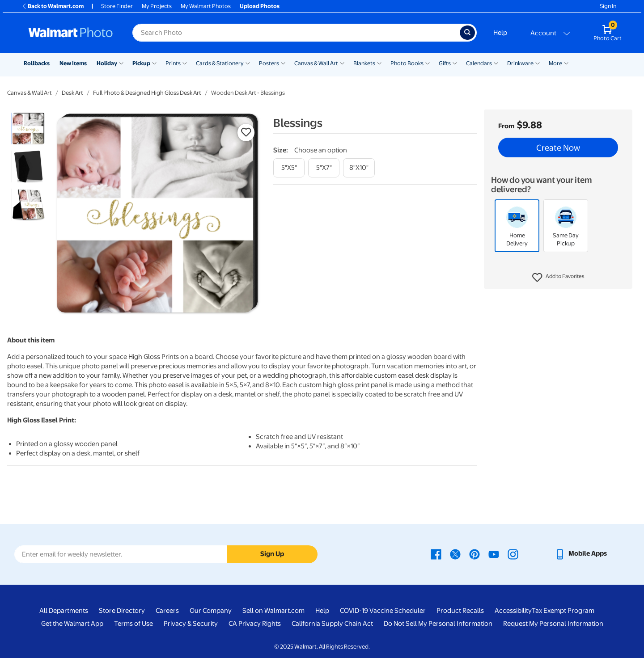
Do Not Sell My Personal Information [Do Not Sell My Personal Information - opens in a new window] (438, 624)
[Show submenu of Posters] (283, 63)
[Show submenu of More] (566, 63)
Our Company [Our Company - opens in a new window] (211, 611)
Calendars (479, 63)
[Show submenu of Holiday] (121, 63)
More (555, 63)
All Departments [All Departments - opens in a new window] (64, 611)
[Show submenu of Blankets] (379, 63)
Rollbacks (37, 63)
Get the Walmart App (72, 624)
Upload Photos (260, 6)
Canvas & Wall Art (316, 63)
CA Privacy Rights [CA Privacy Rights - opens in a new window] (255, 624)
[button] (558, 278)
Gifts (445, 63)
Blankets (364, 63)
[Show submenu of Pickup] (154, 63)
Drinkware (520, 63)
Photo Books (407, 63)
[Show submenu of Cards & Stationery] (248, 63)
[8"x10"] (359, 168)
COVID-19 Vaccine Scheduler (383, 611)
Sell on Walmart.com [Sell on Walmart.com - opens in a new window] (273, 611)
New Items (73, 63)
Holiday (107, 63)
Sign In (608, 6)
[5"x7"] (324, 168)
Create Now (558, 148)
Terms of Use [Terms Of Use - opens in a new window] (133, 624)
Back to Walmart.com (53, 6)
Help (500, 33)
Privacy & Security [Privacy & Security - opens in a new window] (191, 624)
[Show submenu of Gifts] (455, 63)
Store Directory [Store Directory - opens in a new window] (122, 611)
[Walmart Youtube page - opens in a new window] (494, 553)
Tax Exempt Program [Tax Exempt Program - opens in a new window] (563, 611)
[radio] (28, 129)
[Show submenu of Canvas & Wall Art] (342, 63)
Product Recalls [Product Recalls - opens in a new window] (460, 611)
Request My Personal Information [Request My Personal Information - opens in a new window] (553, 624)
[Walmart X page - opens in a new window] (455, 553)
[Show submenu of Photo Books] (428, 63)
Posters (269, 63)
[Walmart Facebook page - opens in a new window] (436, 553)
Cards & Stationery (220, 63)
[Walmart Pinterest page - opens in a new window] (475, 553)
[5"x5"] (289, 168)
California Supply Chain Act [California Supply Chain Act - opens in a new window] (332, 624)
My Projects (157, 6)
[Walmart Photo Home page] (71, 33)
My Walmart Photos (206, 6)
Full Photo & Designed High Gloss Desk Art (147, 93)
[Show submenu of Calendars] (496, 63)
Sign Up (272, 554)
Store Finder (117, 6)
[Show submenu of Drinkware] (538, 63)
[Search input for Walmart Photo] (296, 33)
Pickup (141, 63)
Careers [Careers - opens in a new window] (167, 611)
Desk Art (72, 93)
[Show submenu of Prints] (185, 63)
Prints (173, 63)
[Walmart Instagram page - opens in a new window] (513, 553)
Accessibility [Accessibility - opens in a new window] (513, 611)
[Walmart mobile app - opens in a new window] (581, 553)
